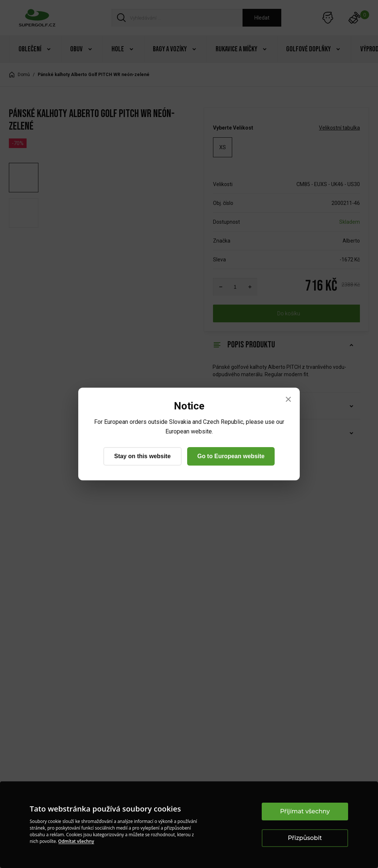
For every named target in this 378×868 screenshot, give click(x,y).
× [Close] (288, 399)
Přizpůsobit (305, 838)
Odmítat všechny (76, 841)
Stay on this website (142, 456)
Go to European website (231, 456)
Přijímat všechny (305, 811)
